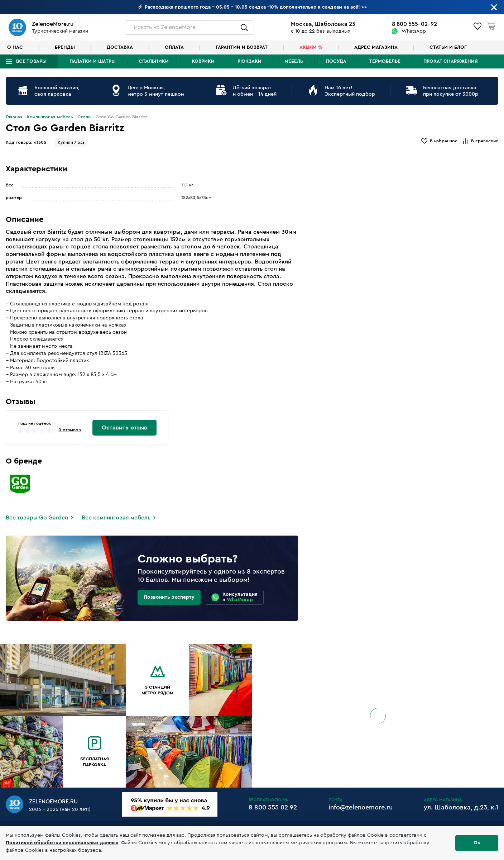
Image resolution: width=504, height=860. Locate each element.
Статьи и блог (448, 47)
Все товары (31, 61)
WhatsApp (414, 31)
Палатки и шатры (93, 61)
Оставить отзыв (124, 428)
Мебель (294, 61)
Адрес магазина (376, 47)
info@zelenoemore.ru (361, 807)
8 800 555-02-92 (414, 24)
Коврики (203, 61)
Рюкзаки (249, 61)
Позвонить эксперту (169, 597)
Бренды (65, 47)
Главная (14, 117)
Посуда (336, 61)
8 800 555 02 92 (273, 807)
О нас (15, 47)
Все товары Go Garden (37, 518)
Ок (477, 843)
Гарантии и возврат (242, 47)
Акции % (311, 47)
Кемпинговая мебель (50, 117)
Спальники (154, 61)
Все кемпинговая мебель (116, 518)
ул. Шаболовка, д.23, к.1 (461, 807)
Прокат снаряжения (451, 61)
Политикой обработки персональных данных (62, 843)
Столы (84, 117)
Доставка (120, 47)
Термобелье (385, 61)
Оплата (174, 47)
